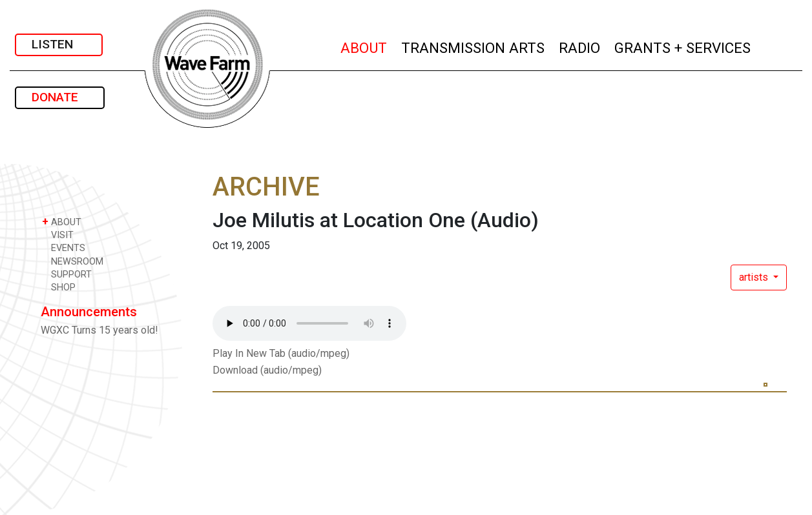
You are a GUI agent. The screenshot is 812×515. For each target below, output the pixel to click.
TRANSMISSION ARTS (474, 46)
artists (755, 277)
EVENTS (64, 247)
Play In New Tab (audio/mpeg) (281, 353)
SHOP (59, 287)
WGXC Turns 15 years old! (99, 330)
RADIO (580, 46)
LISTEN (59, 44)
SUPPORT (67, 274)
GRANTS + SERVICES (683, 46)
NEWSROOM (73, 261)
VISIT (58, 235)
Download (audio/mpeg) (267, 370)
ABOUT (364, 46)
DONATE (60, 97)
